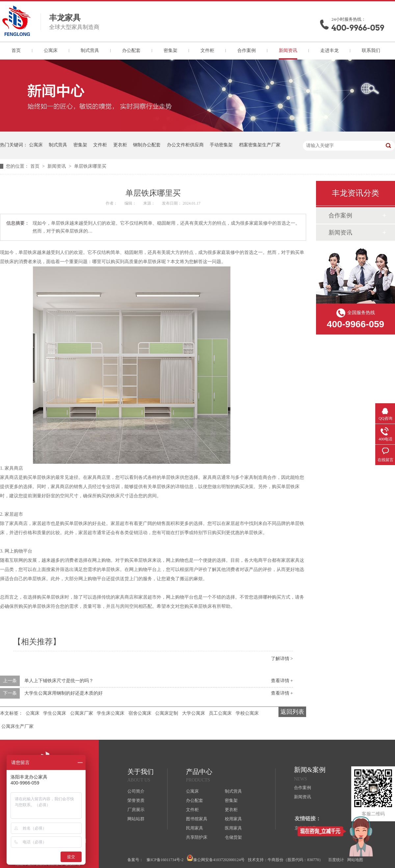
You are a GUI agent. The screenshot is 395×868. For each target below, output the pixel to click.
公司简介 (136, 791)
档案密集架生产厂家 (260, 145)
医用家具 (233, 828)
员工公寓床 (220, 713)
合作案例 (247, 50)
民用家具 (195, 828)
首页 (16, 50)
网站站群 (136, 819)
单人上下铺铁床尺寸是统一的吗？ (59, 681)
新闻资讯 (288, 50)
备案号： (135, 860)
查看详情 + (282, 681)
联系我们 (371, 50)
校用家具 (233, 819)
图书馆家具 (197, 819)
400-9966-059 (358, 28)
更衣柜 (120, 145)
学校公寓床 (247, 713)
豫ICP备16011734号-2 (165, 860)
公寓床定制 (167, 713)
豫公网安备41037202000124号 (216, 858)
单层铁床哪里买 (90, 166)
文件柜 (207, 50)
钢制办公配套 (147, 145)
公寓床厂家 (82, 713)
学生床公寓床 (111, 713)
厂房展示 (136, 810)
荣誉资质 (136, 800)
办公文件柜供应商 (185, 145)
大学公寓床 (194, 713)
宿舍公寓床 (140, 713)
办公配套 (131, 50)
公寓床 (51, 50)
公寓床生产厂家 (17, 726)
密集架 (171, 50)
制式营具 (90, 50)
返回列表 (292, 712)
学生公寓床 (55, 713)
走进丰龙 (329, 50)
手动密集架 (221, 145)
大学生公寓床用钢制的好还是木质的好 (64, 693)
